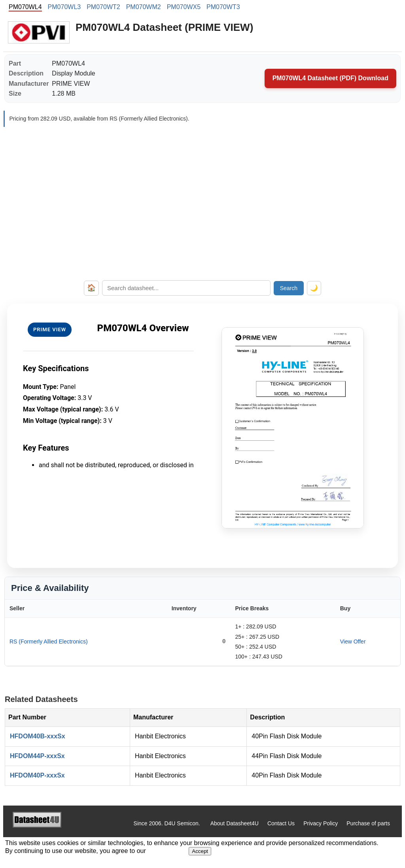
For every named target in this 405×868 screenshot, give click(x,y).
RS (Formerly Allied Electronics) (49, 642)
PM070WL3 (64, 7)
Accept (200, 851)
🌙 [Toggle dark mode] (314, 288)
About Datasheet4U (235, 823)
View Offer (353, 642)
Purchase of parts (368, 823)
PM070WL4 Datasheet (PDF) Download (330, 78)
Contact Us (281, 823)
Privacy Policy (321, 823)
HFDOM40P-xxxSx (37, 775)
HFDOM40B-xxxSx (38, 736)
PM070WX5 (184, 7)
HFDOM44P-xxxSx (37, 756)
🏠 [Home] (91, 288)
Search (289, 288)
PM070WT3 (223, 7)
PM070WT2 (103, 7)
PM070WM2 (144, 7)
